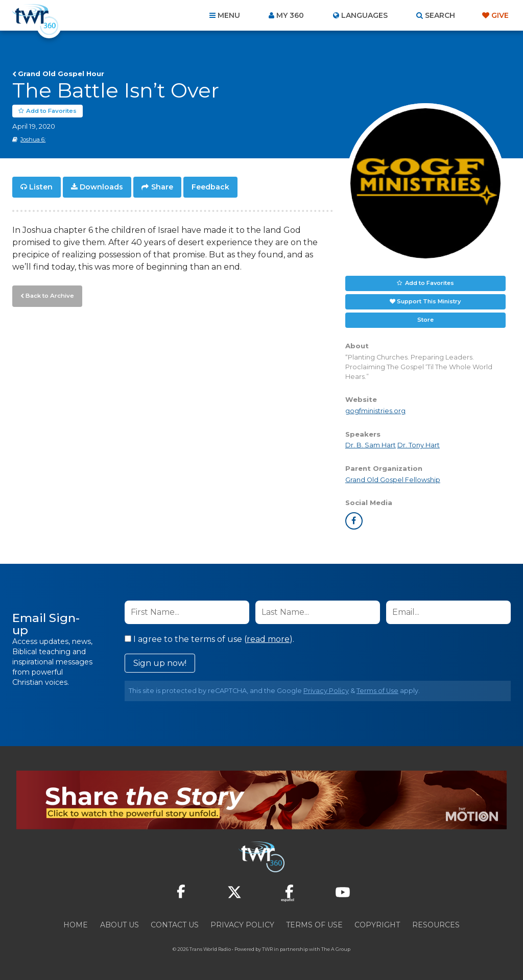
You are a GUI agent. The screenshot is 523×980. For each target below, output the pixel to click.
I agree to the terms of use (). (209, 639)
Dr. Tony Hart (419, 446)
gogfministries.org (375, 411)
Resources (436, 925)
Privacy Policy (326, 691)
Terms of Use (377, 691)
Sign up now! (160, 663)
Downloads (101, 187)
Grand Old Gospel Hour (61, 74)
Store (425, 320)
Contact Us (175, 925)
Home (76, 925)
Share (162, 187)
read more (268, 639)
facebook (354, 521)
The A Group (336, 949)
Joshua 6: (33, 139)
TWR (267, 949)
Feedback (210, 187)
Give (500, 15)
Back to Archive (49, 295)
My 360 (290, 15)
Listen (41, 187)
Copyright (377, 925)
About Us (120, 925)
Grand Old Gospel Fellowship (393, 480)
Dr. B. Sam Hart (371, 446)
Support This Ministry (429, 301)
